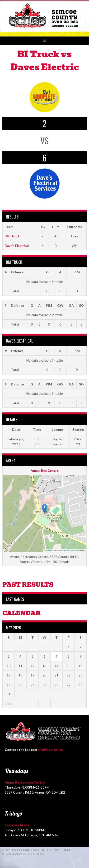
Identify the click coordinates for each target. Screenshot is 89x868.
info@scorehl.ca (50, 750)
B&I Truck (12, 236)
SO (81, 305)
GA (71, 305)
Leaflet (48, 550)
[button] (44, 509)
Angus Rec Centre (45, 470)
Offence (17, 272)
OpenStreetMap (69, 550)
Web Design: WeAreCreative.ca (23, 854)
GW (60, 305)
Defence (17, 305)
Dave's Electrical (17, 246)
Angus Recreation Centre (25, 782)
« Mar (9, 704)
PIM (77, 272)
